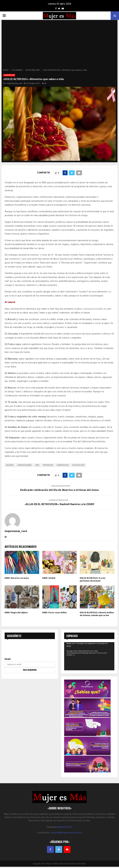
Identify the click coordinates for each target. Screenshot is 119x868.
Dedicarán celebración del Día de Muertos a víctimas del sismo (59, 490)
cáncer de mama (24, 465)
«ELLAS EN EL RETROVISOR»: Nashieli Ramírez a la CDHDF (59, 504)
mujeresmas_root (15, 83)
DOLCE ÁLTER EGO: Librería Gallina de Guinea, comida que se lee (97, 614)
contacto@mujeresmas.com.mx (66, 833)
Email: (8, 659)
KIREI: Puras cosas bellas (55, 613)
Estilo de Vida (78, 465)
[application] (89, 656)
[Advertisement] (59, 45)
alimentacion (63, 465)
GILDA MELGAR (9, 75)
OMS (37, 465)
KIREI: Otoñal (49, 578)
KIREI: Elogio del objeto (16, 613)
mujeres (10, 465)
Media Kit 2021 (65, 827)
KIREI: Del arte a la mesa (17, 578)
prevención (48, 465)
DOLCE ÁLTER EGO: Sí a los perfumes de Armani (93, 579)
